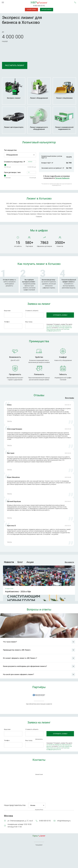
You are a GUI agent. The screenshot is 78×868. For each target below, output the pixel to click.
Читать (9, 421)
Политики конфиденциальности (58, 330)
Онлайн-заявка (31, 10)
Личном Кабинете (62, 178)
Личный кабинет (47, 10)
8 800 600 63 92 (39, 6)
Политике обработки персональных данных (59, 328)
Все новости (69, 562)
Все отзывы (70, 398)
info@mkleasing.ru (64, 821)
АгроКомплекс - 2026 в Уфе (18, 592)
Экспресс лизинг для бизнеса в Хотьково (22, 20)
